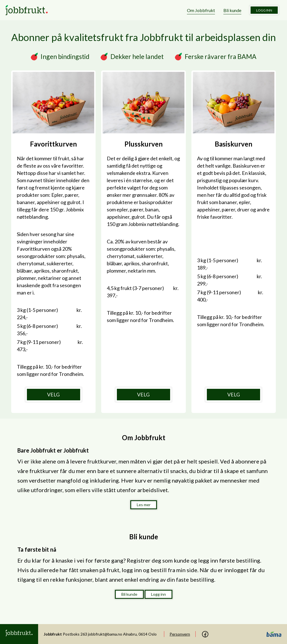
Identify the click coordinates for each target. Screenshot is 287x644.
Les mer (144, 505)
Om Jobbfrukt (201, 10)
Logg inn (264, 10)
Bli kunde (232, 10)
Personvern (180, 634)
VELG (53, 394)
